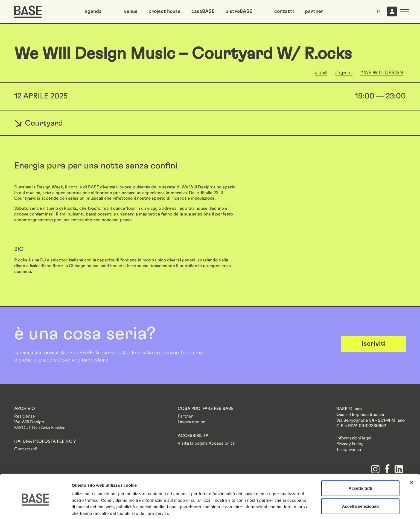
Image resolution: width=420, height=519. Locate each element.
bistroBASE (239, 11)
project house (164, 11)
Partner (185, 416)
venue (131, 11)
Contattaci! (26, 449)
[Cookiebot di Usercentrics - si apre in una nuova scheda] (35, 508)
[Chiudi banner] (412, 459)
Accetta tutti (361, 465)
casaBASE (203, 11)
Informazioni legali (354, 438)
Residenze (25, 416)
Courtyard (39, 123)
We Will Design (29, 422)
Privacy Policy (350, 444)
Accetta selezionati (360, 483)
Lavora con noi (192, 422)
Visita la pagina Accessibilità (206, 443)
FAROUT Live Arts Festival (40, 428)
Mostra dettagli (288, 508)
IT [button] (379, 11)
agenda (93, 11)
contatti (284, 11)
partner (314, 11)
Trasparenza (349, 450)
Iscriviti (374, 344)
